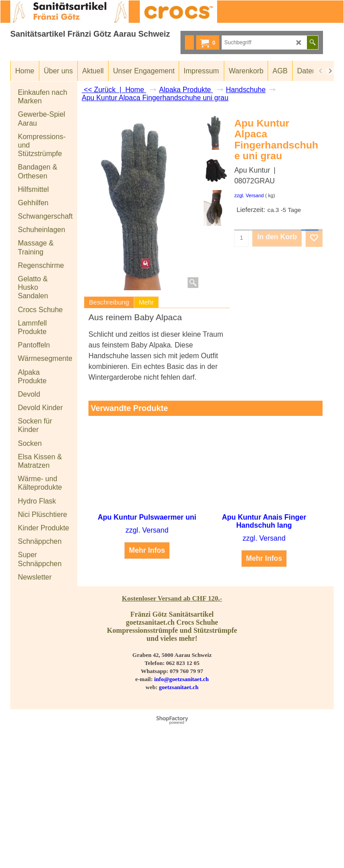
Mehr (146, 302)
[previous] (321, 71)
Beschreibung (109, 302)
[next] (330, 71)
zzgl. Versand (249, 195)
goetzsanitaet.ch (179, 687)
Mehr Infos (147, 550)
